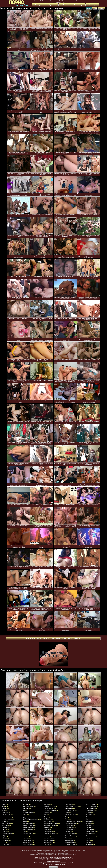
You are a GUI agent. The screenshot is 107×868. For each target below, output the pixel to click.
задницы (26, 838)
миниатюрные (48, 840)
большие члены (7, 819)
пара (67, 819)
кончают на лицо (49, 806)
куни (45, 815)
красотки (47, 813)
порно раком (69, 827)
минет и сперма (49, 838)
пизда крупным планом (73, 821)
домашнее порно (28, 825)
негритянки (69, 808)
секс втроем (69, 840)
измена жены (27, 842)
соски (88, 819)
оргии (67, 813)
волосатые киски (28, 806)
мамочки (47, 827)
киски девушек (27, 844)
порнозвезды (69, 830)
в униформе (5, 844)
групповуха (26, 817)
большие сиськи (7, 817)
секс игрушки (69, 842)
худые (88, 840)
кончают (47, 804)
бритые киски (6, 823)
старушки (89, 825)
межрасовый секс (50, 834)
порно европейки (71, 823)
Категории (38, 5)
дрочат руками (27, 830)
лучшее (89, 8)
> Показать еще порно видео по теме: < (53, 638)
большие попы (6, 815)
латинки (46, 817)
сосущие (89, 821)
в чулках (26, 804)
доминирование (28, 827)
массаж (46, 830)
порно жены (69, 825)
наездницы (69, 804)
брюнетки (5, 825)
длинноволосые (28, 823)
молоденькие (48, 842)
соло (88, 817)
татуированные (91, 832)
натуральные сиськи (72, 806)
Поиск (65, 5)
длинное (101, 8)
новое (95, 8)
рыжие (67, 838)
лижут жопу (48, 821)
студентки (89, 830)
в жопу (4, 830)
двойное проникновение (30, 819)
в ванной (4, 827)
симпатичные (90, 811)
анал (3, 811)
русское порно (70, 836)
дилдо (25, 821)
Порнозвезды (79, 5)
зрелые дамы (27, 840)
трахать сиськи (91, 836)
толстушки (89, 834)
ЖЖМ (3, 806)
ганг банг (26, 808)
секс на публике (70, 844)
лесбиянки (47, 819)
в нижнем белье (7, 834)
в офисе (4, 836)
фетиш (88, 838)
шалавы (89, 842)
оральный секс (70, 811)
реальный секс (70, 834)
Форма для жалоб (53, 861)
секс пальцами (91, 806)
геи (24, 811)
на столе (47, 844)
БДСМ (3, 804)
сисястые (89, 815)
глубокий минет (28, 813)
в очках (4, 838)
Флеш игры (92, 5)
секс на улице (91, 804)
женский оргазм (28, 834)
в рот (3, 842)
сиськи (88, 813)
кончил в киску (49, 808)
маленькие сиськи (50, 825)
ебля (24, 832)
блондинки (5, 813)
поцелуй (68, 832)
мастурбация (48, 832)
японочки (89, 844)
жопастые (26, 836)
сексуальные (90, 808)
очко (67, 817)
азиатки (4, 808)
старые (89, 827)
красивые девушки (50, 811)
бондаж (4, 821)
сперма (89, 823)
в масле (4, 832)
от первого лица (70, 815)
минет (46, 836)
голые (25, 815)
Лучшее (52, 5)
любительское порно (50, 823)
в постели (5, 840)
